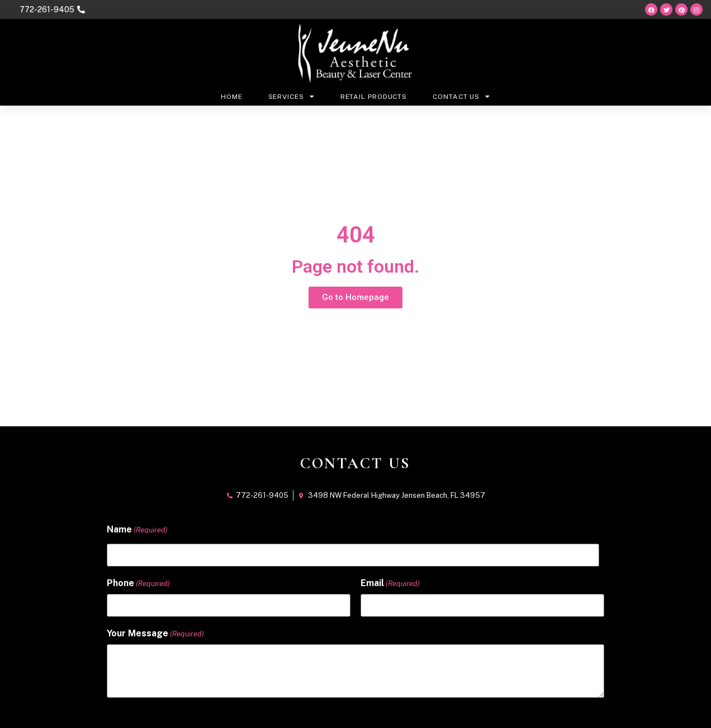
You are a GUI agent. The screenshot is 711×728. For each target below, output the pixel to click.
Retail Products (374, 97)
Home (232, 97)
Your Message (155, 633)
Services (291, 97)
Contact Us (461, 97)
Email (390, 583)
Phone (138, 583)
